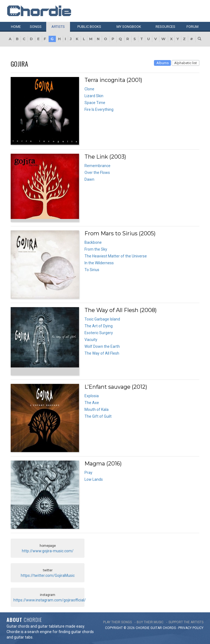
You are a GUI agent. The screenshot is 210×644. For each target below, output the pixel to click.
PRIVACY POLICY (191, 628)
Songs (36, 27)
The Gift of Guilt (98, 416)
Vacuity (91, 340)
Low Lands (94, 479)
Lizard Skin (94, 96)
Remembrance (97, 166)
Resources (165, 27)
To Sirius (92, 270)
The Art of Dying (99, 326)
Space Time (95, 103)
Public (89, 27)
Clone (89, 89)
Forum (192, 27)
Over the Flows (97, 173)
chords (169, 628)
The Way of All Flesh (102, 353)
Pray (88, 473)
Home (16, 27)
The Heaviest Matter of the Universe (116, 256)
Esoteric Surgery (99, 333)
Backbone (93, 242)
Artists (58, 27)
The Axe (92, 403)
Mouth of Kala (97, 409)
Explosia (92, 396)
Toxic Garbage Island (102, 319)
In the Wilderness (99, 263)
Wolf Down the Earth (102, 346)
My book (129, 27)
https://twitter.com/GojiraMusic (48, 575)
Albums (163, 63)
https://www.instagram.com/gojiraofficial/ (50, 600)
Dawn (89, 179)
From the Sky (96, 249)
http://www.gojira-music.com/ (48, 551)
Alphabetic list (186, 63)
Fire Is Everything (99, 109)
